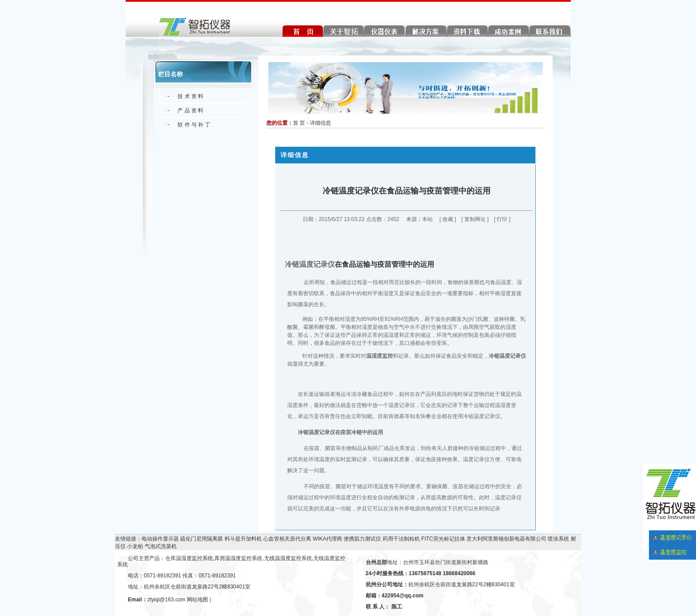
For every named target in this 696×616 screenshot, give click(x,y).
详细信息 (320, 123)
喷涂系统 (558, 539)
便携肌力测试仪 (362, 539)
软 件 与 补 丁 (194, 125)
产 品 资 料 (190, 111)
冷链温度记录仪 (310, 264)
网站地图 (198, 600)
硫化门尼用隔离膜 (202, 539)
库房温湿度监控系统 (238, 558)
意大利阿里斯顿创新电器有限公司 (506, 539)
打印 (502, 219)
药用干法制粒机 (401, 539)
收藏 (448, 219)
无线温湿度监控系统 (288, 558)
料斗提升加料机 (243, 539)
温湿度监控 (380, 356)
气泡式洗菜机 (161, 546)
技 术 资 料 (190, 96)
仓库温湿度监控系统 (189, 558)
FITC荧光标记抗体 (443, 539)
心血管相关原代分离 (287, 539)
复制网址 (475, 219)
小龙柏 (135, 546)
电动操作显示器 (160, 539)
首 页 (299, 123)
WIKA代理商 (327, 539)
